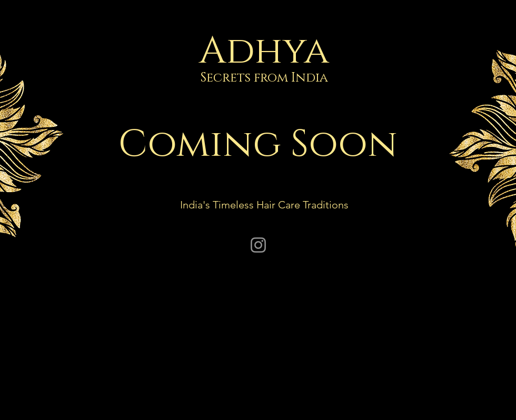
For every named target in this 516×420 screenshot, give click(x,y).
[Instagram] (258, 245)
